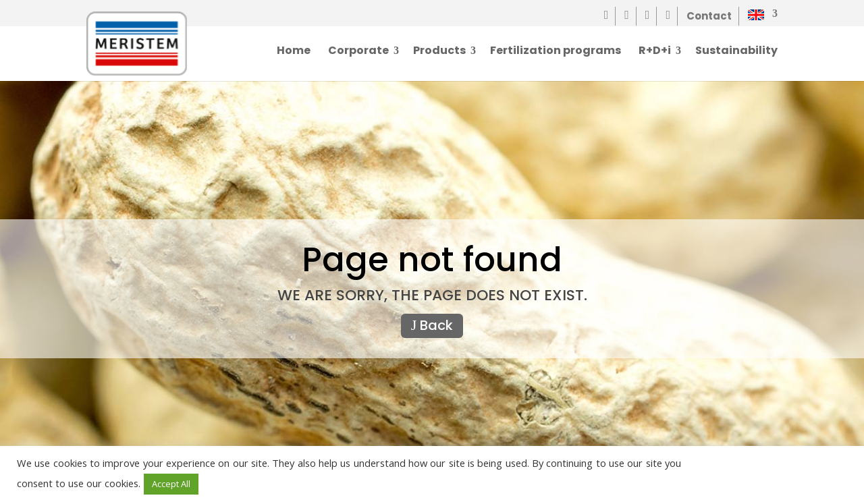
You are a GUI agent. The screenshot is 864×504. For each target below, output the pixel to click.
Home (294, 52)
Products (439, 52)
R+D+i (655, 52)
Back (432, 325)
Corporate (358, 52)
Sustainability (736, 52)
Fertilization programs (556, 52)
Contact (709, 16)
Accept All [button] (171, 484)
